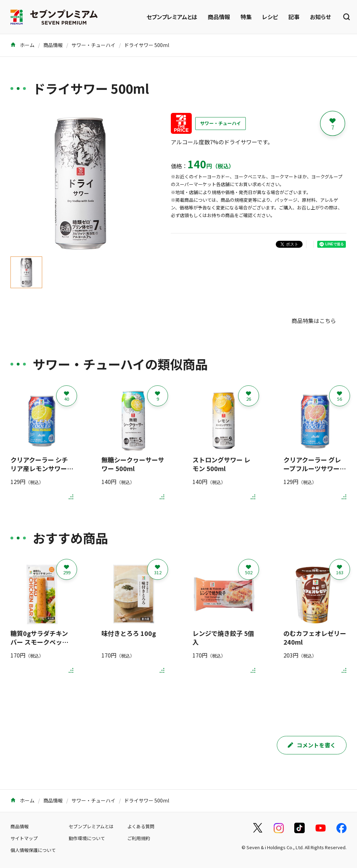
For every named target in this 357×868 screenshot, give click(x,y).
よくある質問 (141, 826)
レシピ (270, 17)
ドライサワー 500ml (147, 45)
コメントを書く (312, 745)
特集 (246, 17)
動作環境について (87, 838)
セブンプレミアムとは (172, 17)
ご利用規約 (139, 838)
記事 (294, 17)
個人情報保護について (33, 850)
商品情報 (219, 17)
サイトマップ (24, 838)
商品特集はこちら (314, 321)
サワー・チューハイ (93, 45)
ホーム (22, 45)
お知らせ (320, 17)
